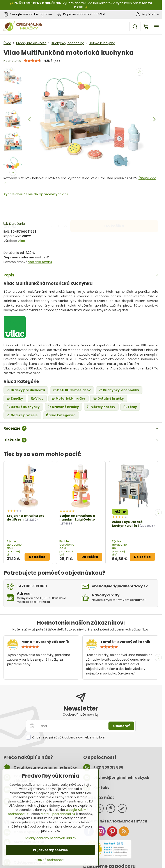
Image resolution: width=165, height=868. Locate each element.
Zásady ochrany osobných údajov (50, 838)
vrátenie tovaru (40, 262)
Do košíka (114, 209)
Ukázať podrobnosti (50, 860)
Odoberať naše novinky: (81, 715)
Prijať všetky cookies (50, 850)
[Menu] (156, 27)
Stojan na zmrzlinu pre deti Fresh (26, 518)
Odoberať (121, 726)
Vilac (21, 241)
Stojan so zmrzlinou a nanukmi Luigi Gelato (77, 518)
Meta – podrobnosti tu (58, 814)
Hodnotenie (12, 61)
